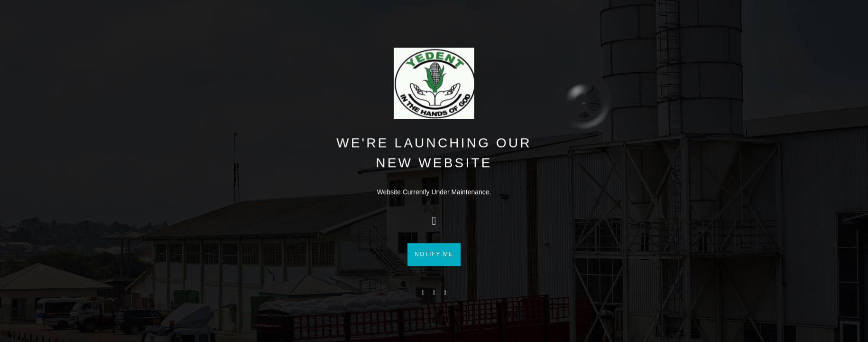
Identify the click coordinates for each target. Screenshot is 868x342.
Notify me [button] (434, 274)
